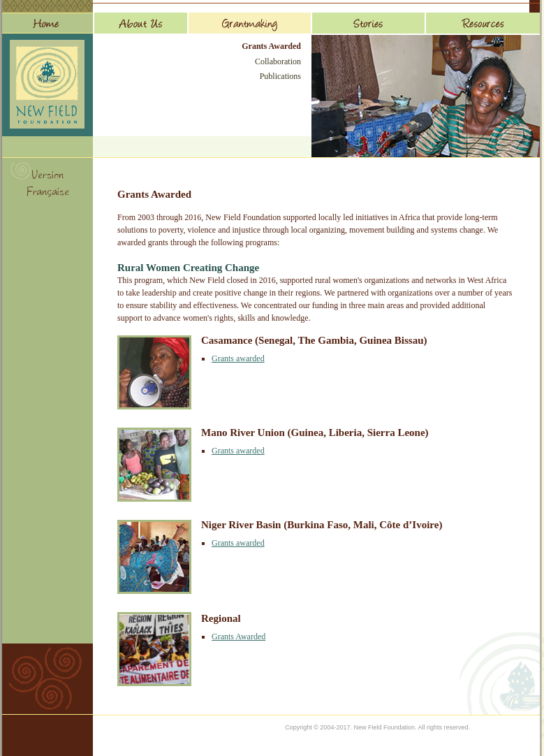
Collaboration (278, 61)
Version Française (48, 185)
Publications (280, 76)
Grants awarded (238, 358)
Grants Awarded (271, 46)
